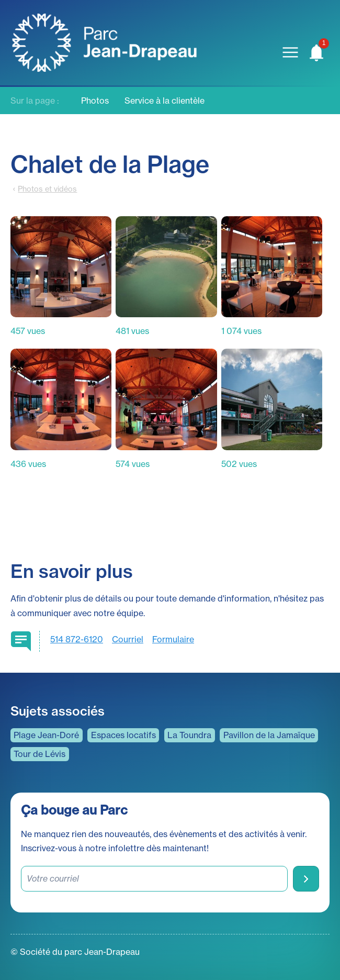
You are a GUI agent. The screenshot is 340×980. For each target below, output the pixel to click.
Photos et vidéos (47, 189)
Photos (95, 101)
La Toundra (189, 735)
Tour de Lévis (39, 754)
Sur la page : (35, 101)
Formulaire (173, 639)
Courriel (128, 639)
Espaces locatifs (123, 735)
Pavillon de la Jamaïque (269, 735)
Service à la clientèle (165, 101)
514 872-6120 (77, 639)
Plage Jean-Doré (46, 735)
